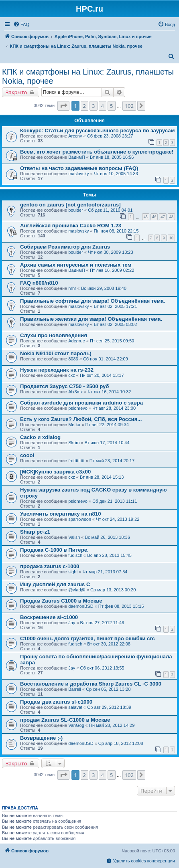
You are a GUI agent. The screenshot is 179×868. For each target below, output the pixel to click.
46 (154, 217)
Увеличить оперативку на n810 (60, 514)
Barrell (75, 689)
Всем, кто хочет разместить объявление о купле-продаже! (97, 152)
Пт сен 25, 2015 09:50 (112, 341)
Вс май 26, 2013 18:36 (108, 537)
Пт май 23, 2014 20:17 (112, 461)
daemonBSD (81, 606)
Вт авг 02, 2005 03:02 (116, 324)
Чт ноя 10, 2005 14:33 (116, 174)
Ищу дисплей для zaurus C (55, 584)
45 (146, 217)
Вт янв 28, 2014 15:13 (102, 477)
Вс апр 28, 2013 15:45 (109, 555)
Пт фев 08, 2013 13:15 (121, 606)
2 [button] (84, 106)
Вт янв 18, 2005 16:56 (112, 157)
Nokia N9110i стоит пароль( (56, 353)
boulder (76, 210)
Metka (74, 425)
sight (73, 572)
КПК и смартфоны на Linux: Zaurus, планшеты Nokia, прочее (88, 76)
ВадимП (77, 157)
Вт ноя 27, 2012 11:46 (102, 623)
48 (171, 217)
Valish (74, 537)
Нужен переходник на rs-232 (57, 370)
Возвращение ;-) (41, 738)
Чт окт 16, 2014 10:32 (110, 392)
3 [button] (93, 106)
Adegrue (77, 341)
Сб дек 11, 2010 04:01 (110, 210)
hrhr (72, 288)
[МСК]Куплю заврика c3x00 (55, 472)
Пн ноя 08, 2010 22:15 (116, 231)
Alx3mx (75, 392)
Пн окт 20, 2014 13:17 (102, 375)
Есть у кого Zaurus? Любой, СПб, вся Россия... (81, 419)
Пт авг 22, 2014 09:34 (107, 425)
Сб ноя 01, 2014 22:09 (106, 359)
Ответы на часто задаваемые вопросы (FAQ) (79, 168)
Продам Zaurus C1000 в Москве (61, 601)
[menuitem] (21, 24)
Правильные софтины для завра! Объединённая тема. (93, 301)
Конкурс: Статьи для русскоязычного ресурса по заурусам (97, 131)
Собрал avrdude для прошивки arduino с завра (81, 403)
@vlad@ (77, 590)
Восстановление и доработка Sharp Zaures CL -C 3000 (91, 684)
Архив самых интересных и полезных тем (76, 265)
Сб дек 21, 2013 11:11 (115, 501)
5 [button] (111, 106)
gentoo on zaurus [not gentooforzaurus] (70, 205)
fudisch (75, 555)
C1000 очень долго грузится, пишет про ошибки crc (87, 638)
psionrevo (78, 408)
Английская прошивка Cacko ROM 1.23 (71, 226)
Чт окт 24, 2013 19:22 (118, 519)
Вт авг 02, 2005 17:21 (116, 306)
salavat (75, 707)
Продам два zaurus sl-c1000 (56, 702)
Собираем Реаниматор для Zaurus (65, 247)
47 (163, 217)
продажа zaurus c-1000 (50, 566)
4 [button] (103, 106)
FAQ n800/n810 (39, 283)
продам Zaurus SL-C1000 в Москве (65, 720)
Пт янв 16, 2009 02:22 (112, 270)
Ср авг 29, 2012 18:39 (109, 707)
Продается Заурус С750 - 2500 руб (65, 386)
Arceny (75, 136)
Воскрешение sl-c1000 (49, 617)
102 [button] (129, 106)
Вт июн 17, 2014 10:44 (107, 443)
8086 (73, 359)
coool (27, 455)
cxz (72, 375)
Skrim (74, 443)
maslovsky (78, 174)
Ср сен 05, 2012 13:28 (108, 689)
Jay (72, 623)
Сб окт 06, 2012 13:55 (102, 668)
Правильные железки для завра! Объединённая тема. (91, 319)
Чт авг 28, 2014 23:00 (114, 408)
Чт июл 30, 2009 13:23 (110, 252)
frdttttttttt (76, 461)
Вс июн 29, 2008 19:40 (104, 288)
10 (171, 238)
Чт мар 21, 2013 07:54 (105, 572)
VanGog (76, 725)
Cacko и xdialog (40, 437)
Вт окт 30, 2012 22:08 (109, 644)
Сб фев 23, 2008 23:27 (110, 136)
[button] (63, 106)
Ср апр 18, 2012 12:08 (121, 743)
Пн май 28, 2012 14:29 (112, 725)
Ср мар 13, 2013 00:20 (113, 590)
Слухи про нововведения (54, 335)
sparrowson (80, 519)
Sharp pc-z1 (35, 532)
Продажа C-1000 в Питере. (54, 550)
